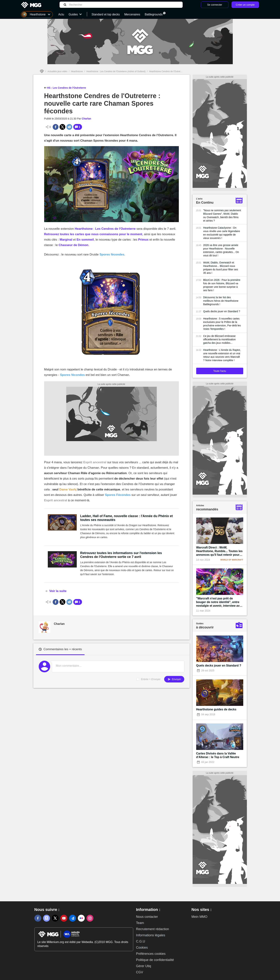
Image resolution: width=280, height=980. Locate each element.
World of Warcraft (232, 560)
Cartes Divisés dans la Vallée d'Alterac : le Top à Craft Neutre (218, 755)
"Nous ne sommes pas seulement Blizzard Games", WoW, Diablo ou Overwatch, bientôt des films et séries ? (222, 215)
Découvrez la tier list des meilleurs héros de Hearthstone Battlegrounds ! (221, 301)
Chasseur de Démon (73, 245)
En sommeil (85, 240)
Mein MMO (199, 917)
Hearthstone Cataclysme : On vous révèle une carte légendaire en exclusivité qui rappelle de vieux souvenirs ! (222, 233)
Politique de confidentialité (155, 960)
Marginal (66, 240)
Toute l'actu (220, 371)
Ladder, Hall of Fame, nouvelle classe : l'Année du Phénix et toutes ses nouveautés (126, 518)
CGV (140, 972)
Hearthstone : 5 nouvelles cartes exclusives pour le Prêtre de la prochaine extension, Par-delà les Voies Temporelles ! (222, 324)
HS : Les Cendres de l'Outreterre (65, 87)
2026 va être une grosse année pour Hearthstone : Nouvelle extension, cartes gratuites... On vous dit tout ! (221, 250)
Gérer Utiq (144, 966)
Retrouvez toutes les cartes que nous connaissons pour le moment (93, 234)
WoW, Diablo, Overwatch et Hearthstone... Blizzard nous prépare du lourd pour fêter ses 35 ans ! (221, 268)
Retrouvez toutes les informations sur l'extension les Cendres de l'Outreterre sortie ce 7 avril (121, 555)
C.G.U (141, 941)
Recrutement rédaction (153, 929)
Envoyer (174, 679)
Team (140, 923)
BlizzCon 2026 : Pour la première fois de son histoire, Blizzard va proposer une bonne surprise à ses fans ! (222, 285)
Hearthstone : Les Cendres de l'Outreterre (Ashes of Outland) (116, 71)
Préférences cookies (151, 954)
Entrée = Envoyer (151, 679)
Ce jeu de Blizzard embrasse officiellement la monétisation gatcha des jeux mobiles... (220, 339)
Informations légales (151, 935)
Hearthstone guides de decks (216, 709)
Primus (143, 240)
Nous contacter (147, 917)
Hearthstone (77, 71)
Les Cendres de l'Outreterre (115, 229)
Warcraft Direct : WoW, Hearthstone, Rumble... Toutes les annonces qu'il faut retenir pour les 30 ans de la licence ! (219, 551)
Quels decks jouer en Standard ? (222, 311)
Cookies (142, 948)
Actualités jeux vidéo (57, 71)
